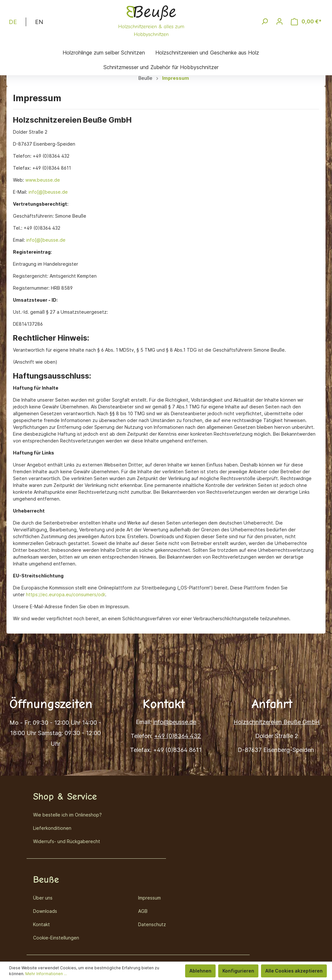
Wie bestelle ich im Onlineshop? (67, 815)
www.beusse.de (43, 180)
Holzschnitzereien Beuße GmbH (277, 722)
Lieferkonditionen (52, 828)
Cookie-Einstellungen (56, 938)
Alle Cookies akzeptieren (294, 971)
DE (13, 21)
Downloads (45, 911)
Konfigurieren (238, 971)
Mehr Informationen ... (46, 974)
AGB (143, 911)
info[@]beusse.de (48, 192)
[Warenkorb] (306, 22)
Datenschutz (152, 924)
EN (39, 21)
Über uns (43, 898)
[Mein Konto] (279, 21)
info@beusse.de (175, 722)
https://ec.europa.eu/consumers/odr (65, 594)
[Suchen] (265, 21)
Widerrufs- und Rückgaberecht (67, 841)
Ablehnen (200, 971)
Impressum (149, 898)
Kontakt (41, 924)
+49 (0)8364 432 (178, 736)
